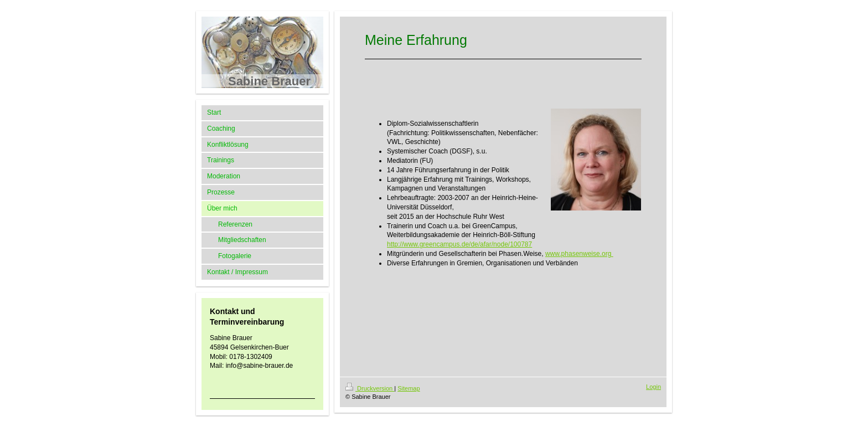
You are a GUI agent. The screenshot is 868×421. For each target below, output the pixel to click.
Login (653, 387)
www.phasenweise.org (579, 254)
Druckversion (370, 388)
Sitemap (409, 388)
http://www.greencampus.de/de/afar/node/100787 (459, 244)
